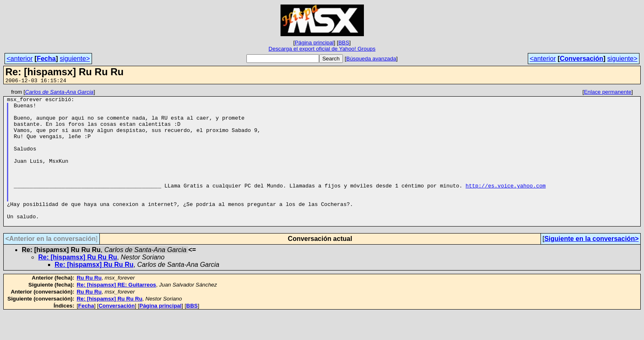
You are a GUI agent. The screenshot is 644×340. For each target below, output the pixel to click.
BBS (344, 43)
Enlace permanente (608, 93)
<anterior (20, 59)
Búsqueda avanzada (371, 59)
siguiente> (75, 59)
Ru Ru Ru (89, 305)
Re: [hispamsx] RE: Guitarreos (116, 312)
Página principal (314, 43)
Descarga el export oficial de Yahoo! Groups (322, 49)
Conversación (582, 59)
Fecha (46, 59)
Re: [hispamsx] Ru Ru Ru (78, 284)
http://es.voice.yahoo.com (505, 205)
